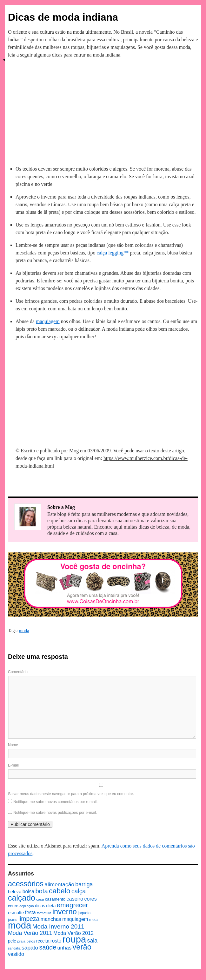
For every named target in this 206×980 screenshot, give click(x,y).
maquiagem (48, 321)
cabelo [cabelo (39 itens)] (60, 891)
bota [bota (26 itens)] (41, 891)
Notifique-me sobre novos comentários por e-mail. (55, 802)
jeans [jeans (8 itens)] (13, 920)
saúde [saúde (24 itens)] (48, 947)
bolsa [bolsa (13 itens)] (28, 892)
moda (24, 631)
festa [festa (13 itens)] (30, 912)
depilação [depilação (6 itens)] (27, 906)
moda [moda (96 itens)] (20, 925)
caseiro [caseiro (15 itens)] (75, 899)
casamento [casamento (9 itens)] (55, 899)
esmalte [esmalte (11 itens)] (16, 913)
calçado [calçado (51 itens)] (22, 898)
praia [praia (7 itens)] (21, 941)
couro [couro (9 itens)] (13, 906)
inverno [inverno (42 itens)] (65, 912)
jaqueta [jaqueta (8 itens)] (84, 913)
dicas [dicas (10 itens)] (40, 906)
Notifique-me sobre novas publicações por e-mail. (55, 813)
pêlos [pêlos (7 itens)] (31, 941)
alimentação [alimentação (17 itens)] (59, 884)
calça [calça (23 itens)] (79, 891)
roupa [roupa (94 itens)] (74, 939)
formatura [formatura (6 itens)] (44, 913)
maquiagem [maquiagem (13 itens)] (75, 919)
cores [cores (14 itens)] (90, 899)
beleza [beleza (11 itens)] (15, 892)
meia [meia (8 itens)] (93, 920)
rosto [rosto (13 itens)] (56, 941)
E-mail (13, 765)
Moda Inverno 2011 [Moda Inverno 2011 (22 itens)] (58, 926)
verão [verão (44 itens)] (82, 947)
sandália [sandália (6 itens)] (14, 948)
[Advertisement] (103, 111)
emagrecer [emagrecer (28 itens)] (73, 905)
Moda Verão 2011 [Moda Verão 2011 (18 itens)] (30, 933)
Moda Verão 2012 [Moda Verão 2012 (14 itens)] (73, 933)
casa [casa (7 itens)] (40, 899)
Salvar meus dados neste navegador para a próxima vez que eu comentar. (71, 794)
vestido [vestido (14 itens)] (16, 954)
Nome (13, 745)
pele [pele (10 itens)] (12, 941)
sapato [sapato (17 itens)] (30, 948)
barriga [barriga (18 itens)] (84, 884)
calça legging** (113, 253)
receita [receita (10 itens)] (43, 941)
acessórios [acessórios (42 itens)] (26, 884)
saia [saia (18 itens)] (92, 941)
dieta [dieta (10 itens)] (51, 906)
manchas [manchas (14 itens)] (51, 919)
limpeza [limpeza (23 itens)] (29, 919)
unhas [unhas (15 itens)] (64, 948)
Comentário (18, 672)
